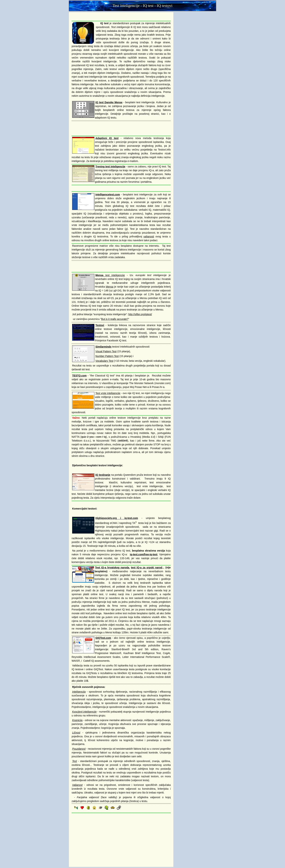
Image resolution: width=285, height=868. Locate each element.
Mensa (110, 287)
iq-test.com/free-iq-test (144, 554)
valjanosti (149, 236)
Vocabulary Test (104, 361)
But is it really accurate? (115, 319)
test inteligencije (110, 275)
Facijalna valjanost (88, 797)
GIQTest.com (103, 638)
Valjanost (77, 785)
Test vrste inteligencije (108, 393)
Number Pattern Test (107, 356)
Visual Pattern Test (106, 351)
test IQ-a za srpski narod (146, 568)
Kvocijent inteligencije (84, 712)
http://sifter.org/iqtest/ (140, 314)
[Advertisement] (121, 16)
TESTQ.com (79, 376)
